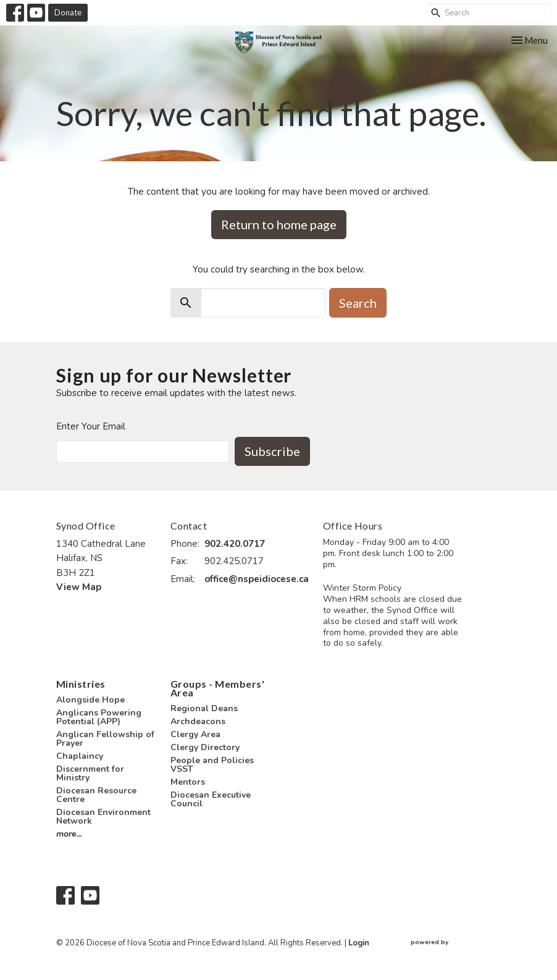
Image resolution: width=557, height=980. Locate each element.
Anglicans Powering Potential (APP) (99, 717)
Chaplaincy (80, 756)
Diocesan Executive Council (211, 799)
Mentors (188, 782)
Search (358, 303)
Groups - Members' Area (217, 688)
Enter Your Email (91, 426)
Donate (68, 12)
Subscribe (272, 451)
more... (69, 834)
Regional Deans (204, 708)
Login (359, 943)
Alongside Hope (90, 700)
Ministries (81, 684)
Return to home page (279, 224)
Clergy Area (195, 734)
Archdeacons (198, 721)
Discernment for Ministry (90, 773)
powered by (456, 943)
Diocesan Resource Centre (96, 795)
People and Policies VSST (212, 765)
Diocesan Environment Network (103, 817)
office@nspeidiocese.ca (257, 579)
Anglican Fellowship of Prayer (105, 739)
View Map (79, 587)
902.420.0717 (235, 544)
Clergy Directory (205, 747)
